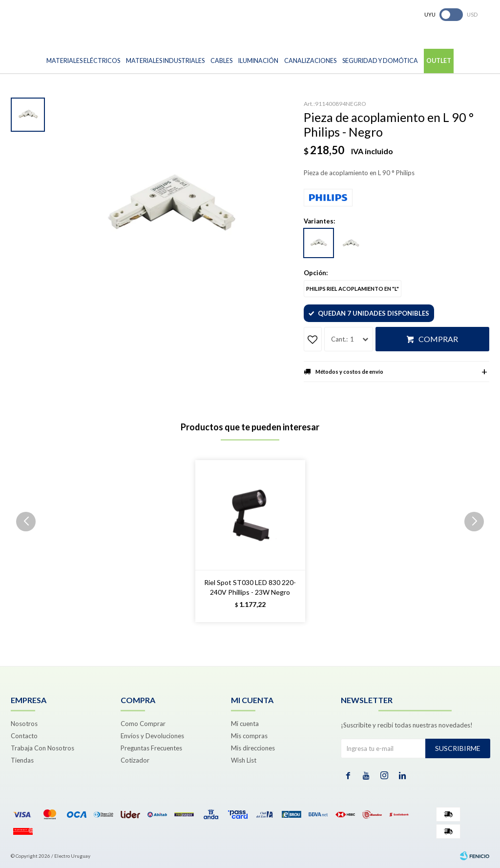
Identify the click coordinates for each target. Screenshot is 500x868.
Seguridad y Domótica (380, 61)
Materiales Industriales (165, 61)
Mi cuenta (245, 724)
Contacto (24, 736)
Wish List (244, 760)
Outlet (439, 61)
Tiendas (22, 760)
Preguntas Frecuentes (151, 748)
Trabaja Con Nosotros (42, 748)
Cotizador (135, 760)
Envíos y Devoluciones (152, 736)
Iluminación (258, 61)
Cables (221, 61)
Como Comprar (143, 724)
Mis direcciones (253, 748)
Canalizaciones (310, 61)
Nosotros (24, 724)
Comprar (438, 339)
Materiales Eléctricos (83, 61)
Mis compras (249, 736)
